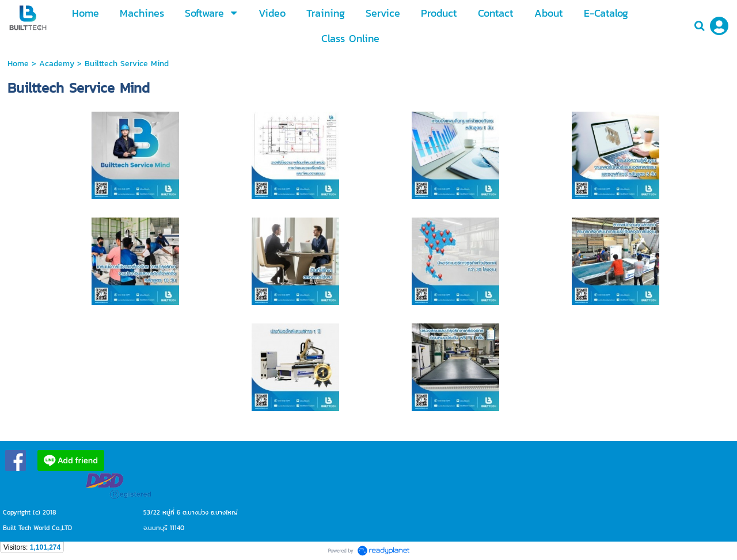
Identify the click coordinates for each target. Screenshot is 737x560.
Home (18, 64)
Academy (57, 64)
